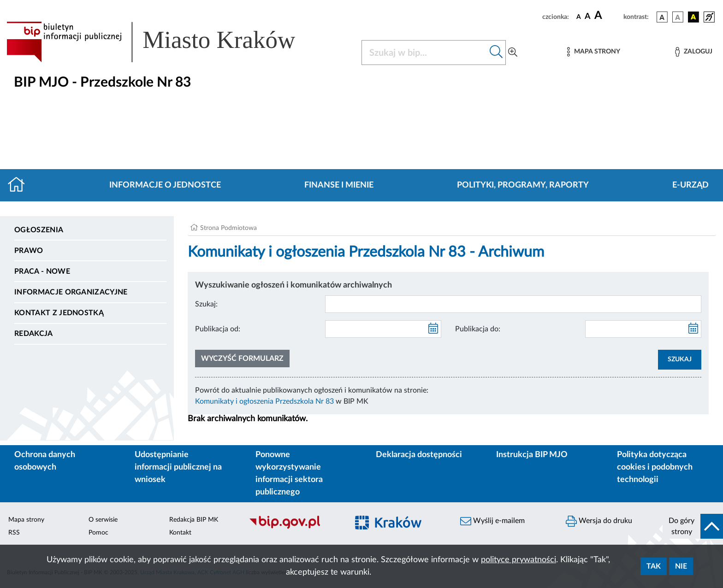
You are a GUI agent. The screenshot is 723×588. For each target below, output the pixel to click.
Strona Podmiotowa (228, 228)
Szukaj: (206, 304)
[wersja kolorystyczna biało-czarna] (678, 17)
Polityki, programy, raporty (523, 185)
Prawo (29, 251)
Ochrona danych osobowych (45, 461)
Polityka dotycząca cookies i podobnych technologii (655, 467)
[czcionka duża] (607, 16)
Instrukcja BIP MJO (532, 455)
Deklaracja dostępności (419, 455)
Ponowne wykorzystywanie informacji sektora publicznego (289, 473)
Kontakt (180, 533)
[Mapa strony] (593, 52)
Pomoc (98, 533)
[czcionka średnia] (588, 17)
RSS (14, 533)
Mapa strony (26, 520)
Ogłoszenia (39, 230)
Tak (654, 566)
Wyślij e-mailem (492, 521)
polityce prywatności (519, 560)
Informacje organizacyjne (71, 292)
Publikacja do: (478, 329)
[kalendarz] (433, 329)
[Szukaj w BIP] (424, 53)
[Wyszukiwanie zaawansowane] (513, 53)
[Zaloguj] (693, 52)
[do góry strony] (693, 526)
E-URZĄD (690, 185)
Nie (681, 566)
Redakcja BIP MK (194, 520)
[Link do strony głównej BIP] (164, 42)
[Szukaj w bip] (496, 53)
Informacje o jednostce (165, 185)
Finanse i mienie (339, 185)
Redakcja (34, 334)
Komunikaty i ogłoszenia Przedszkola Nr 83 (264, 401)
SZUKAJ (680, 359)
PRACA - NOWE (42, 271)
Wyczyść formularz (242, 359)
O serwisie (103, 520)
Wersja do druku (599, 521)
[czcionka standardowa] (579, 17)
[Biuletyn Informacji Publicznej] (294, 528)
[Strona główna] (20, 185)
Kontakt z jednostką (59, 313)
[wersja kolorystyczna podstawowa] (662, 17)
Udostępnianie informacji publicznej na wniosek (178, 467)
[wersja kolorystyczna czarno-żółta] (693, 17)
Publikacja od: (218, 329)
